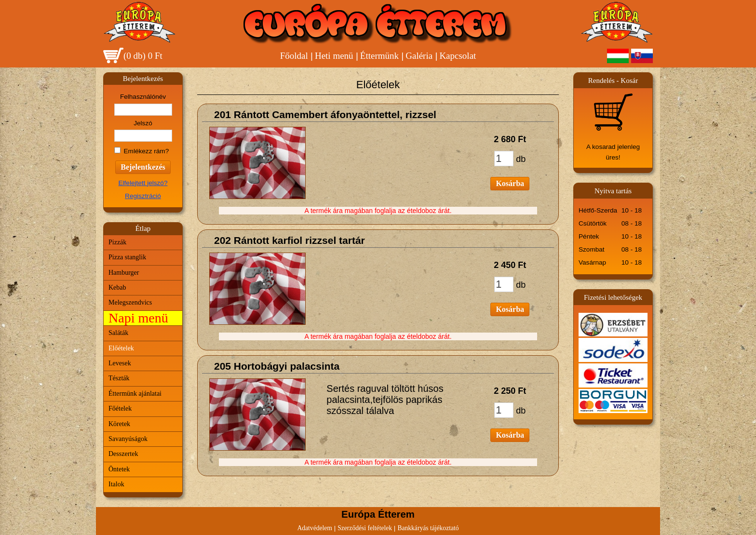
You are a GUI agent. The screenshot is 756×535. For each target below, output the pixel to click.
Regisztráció (143, 196)
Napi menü (138, 318)
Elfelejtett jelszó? (143, 183)
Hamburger (124, 273)
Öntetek (119, 469)
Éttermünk (379, 56)
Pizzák (117, 242)
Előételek (121, 348)
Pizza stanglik (127, 257)
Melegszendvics (130, 302)
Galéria (419, 56)
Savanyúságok (128, 439)
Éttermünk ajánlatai (135, 394)
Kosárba (510, 183)
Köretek (119, 424)
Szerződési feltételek (365, 528)
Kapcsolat (458, 56)
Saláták (118, 333)
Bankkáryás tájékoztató (428, 528)
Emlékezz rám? (147, 151)
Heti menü (334, 56)
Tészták (119, 378)
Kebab (117, 288)
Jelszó (143, 123)
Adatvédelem (314, 528)
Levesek (120, 363)
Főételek (120, 408)
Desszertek (123, 454)
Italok (116, 484)
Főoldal (294, 56)
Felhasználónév (143, 97)
